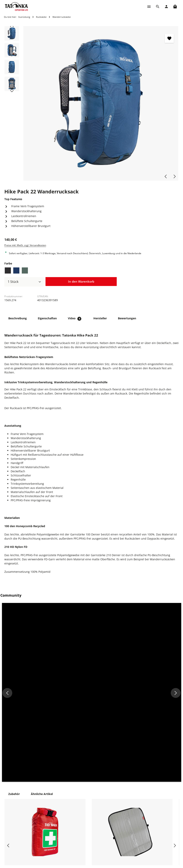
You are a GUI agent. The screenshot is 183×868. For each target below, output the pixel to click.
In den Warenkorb (81, 281)
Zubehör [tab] (14, 673)
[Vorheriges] (166, 176)
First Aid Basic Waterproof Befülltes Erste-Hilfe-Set (43, 751)
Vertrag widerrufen (87, 844)
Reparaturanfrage (86, 800)
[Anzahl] (24, 282)
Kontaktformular (48, 862)
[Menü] (149, 7)
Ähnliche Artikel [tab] (42, 673)
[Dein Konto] (166, 7)
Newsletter (81, 831)
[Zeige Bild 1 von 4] (170, 101)
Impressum (118, 806)
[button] (31, 632)
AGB (114, 831)
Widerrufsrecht (121, 819)
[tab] (18, 318)
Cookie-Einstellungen (125, 800)
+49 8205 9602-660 (51, 818)
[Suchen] (158, 7)
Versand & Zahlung (87, 819)
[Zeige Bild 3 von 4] (170, 108)
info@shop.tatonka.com (163, 815)
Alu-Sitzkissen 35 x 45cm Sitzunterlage (124, 749)
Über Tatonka (83, 838)
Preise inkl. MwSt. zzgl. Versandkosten (25, 245)
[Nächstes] (174, 176)
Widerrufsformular (123, 825)
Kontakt (79, 806)
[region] (91, 103)
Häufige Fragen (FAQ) (88, 812)
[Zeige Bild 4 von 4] (170, 112)
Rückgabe (81, 825)
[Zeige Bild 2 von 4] (170, 105)
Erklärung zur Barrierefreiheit (121, 840)
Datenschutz (119, 812)
